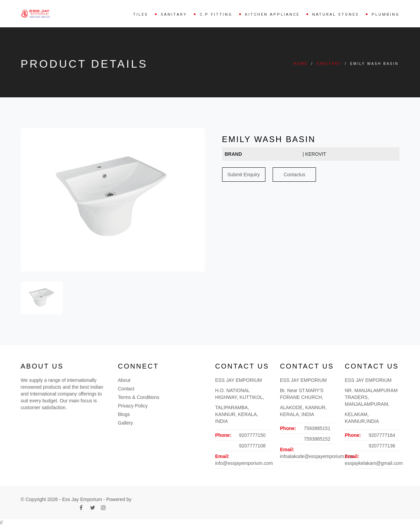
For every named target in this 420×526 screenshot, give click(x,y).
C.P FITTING (216, 15)
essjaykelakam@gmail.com (374, 463)
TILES (141, 15)
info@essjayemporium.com (244, 463)
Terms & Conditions (139, 397)
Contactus (294, 175)
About (124, 380)
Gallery (126, 423)
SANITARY (174, 15)
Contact (126, 389)
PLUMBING (386, 15)
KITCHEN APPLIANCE (272, 15)
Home (301, 64)
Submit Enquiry (244, 175)
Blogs (124, 414)
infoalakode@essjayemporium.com (317, 456)
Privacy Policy (133, 406)
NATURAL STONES (336, 15)
